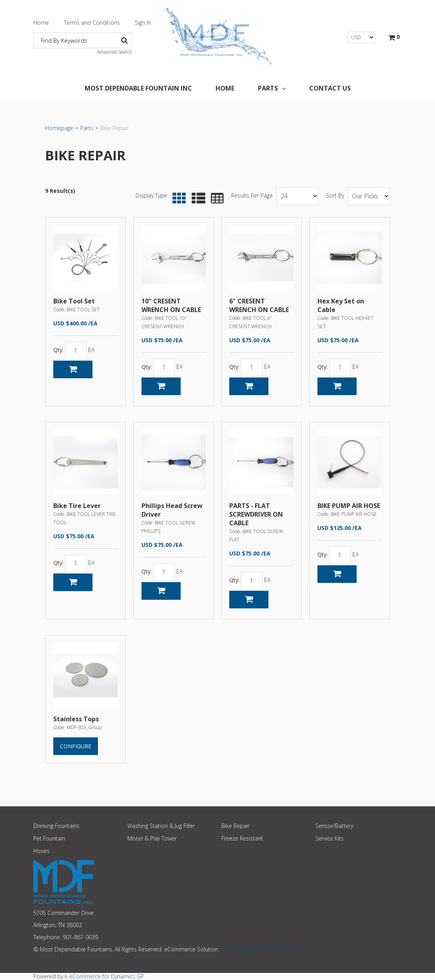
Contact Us (330, 88)
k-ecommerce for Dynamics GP (260, 949)
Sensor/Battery (334, 826)
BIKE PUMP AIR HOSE (349, 506)
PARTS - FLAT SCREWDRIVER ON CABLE (256, 514)
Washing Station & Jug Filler (161, 826)
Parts (272, 88)
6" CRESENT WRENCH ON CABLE (259, 305)
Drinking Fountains (56, 826)
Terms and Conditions (92, 23)
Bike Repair (236, 826)
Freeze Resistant (242, 838)
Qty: (58, 350)
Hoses (41, 851)
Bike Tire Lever (77, 506)
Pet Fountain (49, 838)
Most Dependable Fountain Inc (138, 88)
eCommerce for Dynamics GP (107, 976)
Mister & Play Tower (152, 838)
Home (41, 23)
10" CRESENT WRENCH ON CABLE (171, 305)
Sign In (143, 23)
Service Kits (330, 838)
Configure (76, 746)
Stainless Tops (76, 719)
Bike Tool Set (74, 301)
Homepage (59, 128)
